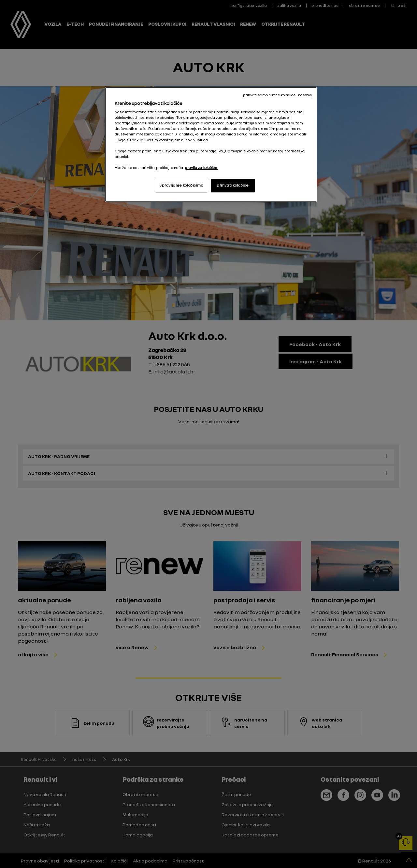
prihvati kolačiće (233, 185)
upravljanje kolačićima (181, 185)
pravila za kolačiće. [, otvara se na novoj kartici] (201, 168)
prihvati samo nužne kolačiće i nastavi (277, 95)
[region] (211, 144)
